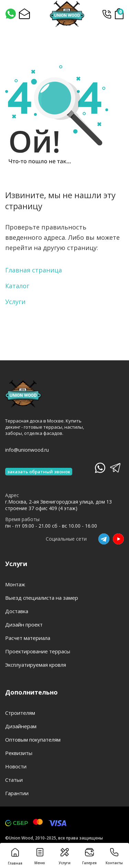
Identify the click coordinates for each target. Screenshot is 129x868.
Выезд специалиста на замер (42, 598)
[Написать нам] (10, 14)
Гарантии (17, 793)
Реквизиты (19, 753)
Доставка (17, 611)
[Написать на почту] (24, 14)
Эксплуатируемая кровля (36, 665)
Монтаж (15, 584)
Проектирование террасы (38, 651)
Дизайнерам (21, 726)
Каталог (17, 286)
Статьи (14, 780)
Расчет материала (28, 638)
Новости (16, 766)
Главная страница (34, 270)
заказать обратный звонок (39, 472)
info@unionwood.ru (27, 450)
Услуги (15, 302)
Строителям (20, 713)
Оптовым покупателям (33, 740)
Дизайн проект (24, 624)
